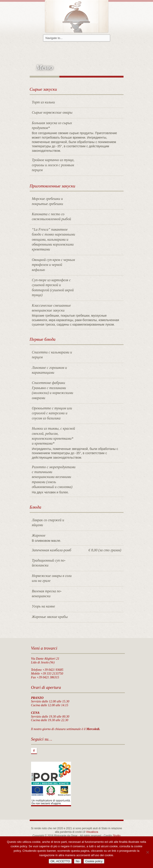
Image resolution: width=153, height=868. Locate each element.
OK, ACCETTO (60, 861)
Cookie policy (94, 861)
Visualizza (92, 832)
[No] (147, 852)
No (78, 861)
